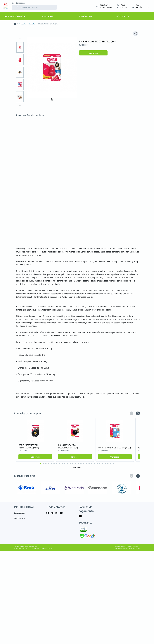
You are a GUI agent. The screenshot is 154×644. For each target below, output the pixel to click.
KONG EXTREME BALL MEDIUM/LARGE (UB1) (68, 446)
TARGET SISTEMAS (132, 546)
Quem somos (19, 513)
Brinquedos (85, 16)
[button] (20, 39)
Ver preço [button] (93, 53)
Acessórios (123, 16)
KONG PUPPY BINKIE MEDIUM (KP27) (114, 448)
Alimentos (47, 16)
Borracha (32, 24)
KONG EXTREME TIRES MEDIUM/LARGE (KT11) (29, 446)
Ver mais (77, 467)
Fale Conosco (19, 518)
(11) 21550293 (18, 3)
